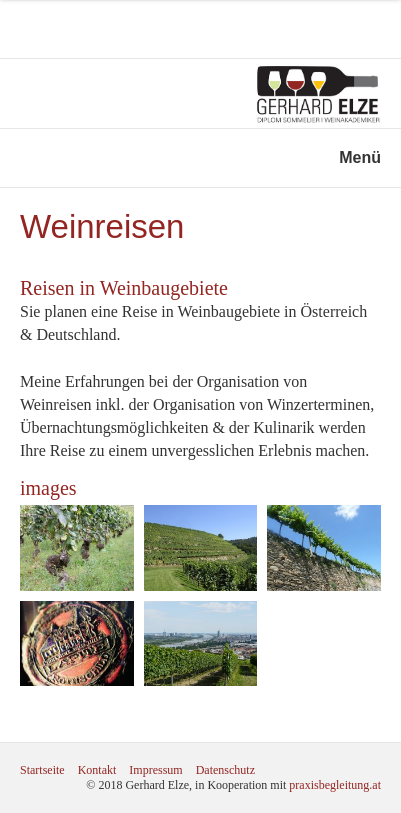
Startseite (42, 770)
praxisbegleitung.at (335, 785)
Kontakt (97, 770)
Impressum (155, 770)
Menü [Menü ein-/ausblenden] (360, 157)
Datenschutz (225, 770)
